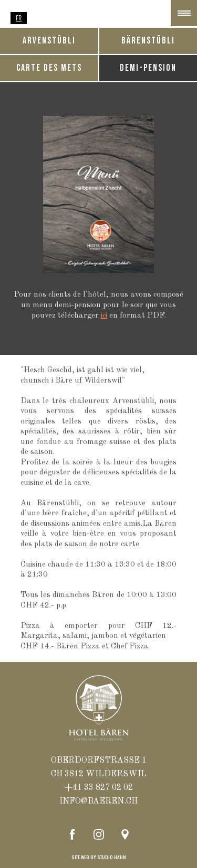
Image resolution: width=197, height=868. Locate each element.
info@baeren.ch (98, 801)
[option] (35, 18)
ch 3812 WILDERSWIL (99, 774)
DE (35, 18)
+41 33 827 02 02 (99, 788)
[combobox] (19, 18)
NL (69, 18)
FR (19, 18)
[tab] (148, 41)
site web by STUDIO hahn (99, 857)
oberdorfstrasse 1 (99, 761)
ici (104, 316)
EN (52, 18)
